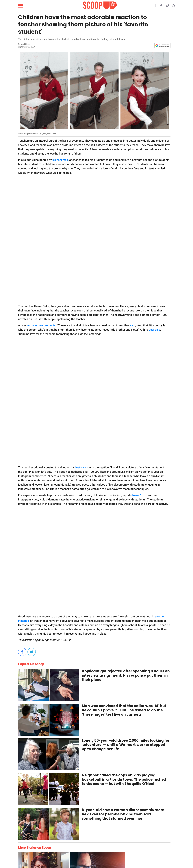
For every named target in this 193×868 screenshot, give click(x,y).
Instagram (82, 467)
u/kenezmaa (60, 160)
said (132, 325)
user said (154, 330)
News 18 (138, 495)
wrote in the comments (41, 325)
